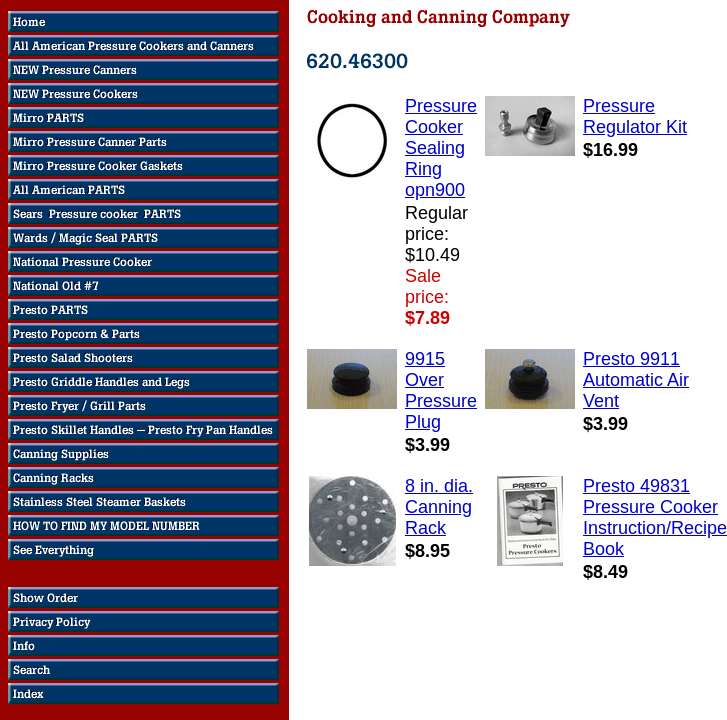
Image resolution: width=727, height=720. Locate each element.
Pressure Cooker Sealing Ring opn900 (441, 148)
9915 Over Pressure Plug (441, 390)
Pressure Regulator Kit (635, 116)
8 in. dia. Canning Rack (439, 507)
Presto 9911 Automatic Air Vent (636, 380)
